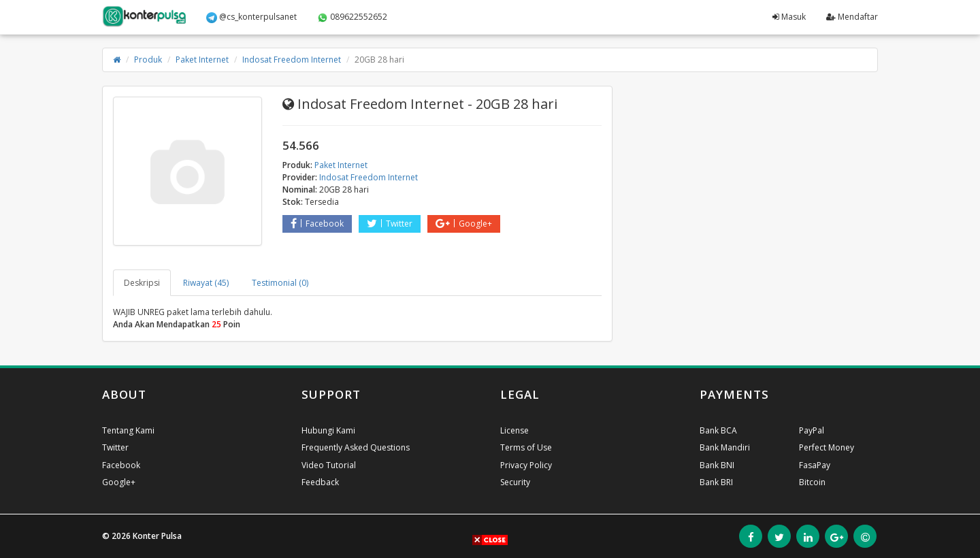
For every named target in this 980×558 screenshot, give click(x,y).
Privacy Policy (526, 465)
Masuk (789, 17)
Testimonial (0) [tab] (280, 283)
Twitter (390, 224)
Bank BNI (717, 465)
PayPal (812, 430)
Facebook (317, 224)
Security (515, 482)
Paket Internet (202, 60)
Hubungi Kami (328, 430)
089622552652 (352, 17)
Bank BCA (718, 430)
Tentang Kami (128, 430)
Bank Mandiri (725, 447)
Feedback (320, 482)
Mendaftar (852, 17)
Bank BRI (716, 482)
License (514, 430)
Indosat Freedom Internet (292, 60)
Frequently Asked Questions (356, 447)
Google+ (464, 224)
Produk (148, 60)
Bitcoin (812, 482)
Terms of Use (526, 447)
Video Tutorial (329, 465)
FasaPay (815, 465)
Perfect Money (827, 447)
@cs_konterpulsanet (251, 17)
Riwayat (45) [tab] (206, 283)
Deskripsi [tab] (142, 283)
